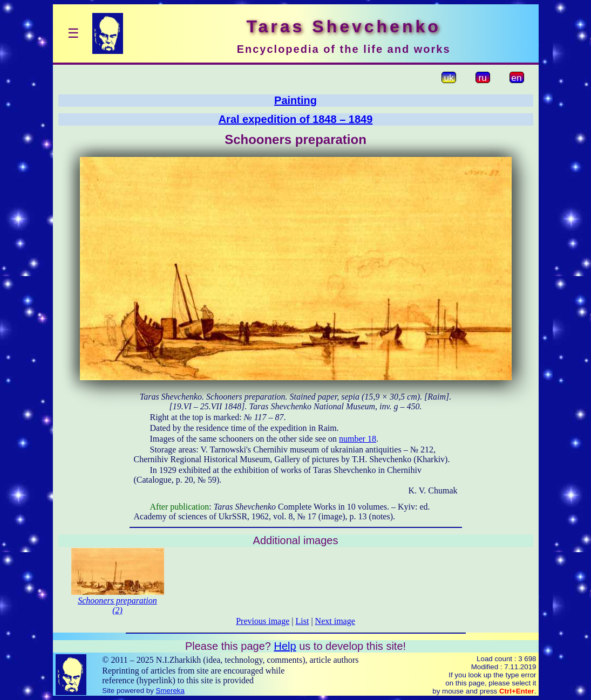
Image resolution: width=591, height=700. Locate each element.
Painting (295, 100)
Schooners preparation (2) (117, 605)
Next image (335, 621)
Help (285, 646)
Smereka (170, 691)
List (303, 621)
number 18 (358, 439)
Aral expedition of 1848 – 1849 (296, 119)
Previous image (263, 621)
